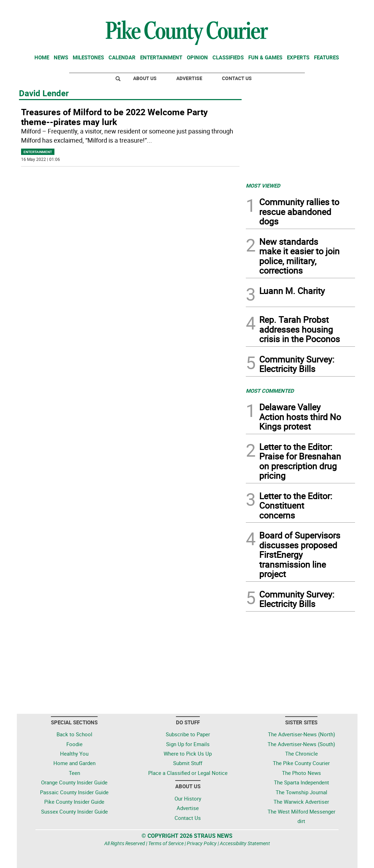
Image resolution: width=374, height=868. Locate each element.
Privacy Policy (202, 843)
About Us (145, 78)
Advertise (189, 78)
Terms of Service (166, 843)
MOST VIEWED (263, 185)
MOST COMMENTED (270, 391)
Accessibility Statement (245, 843)
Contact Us (237, 78)
